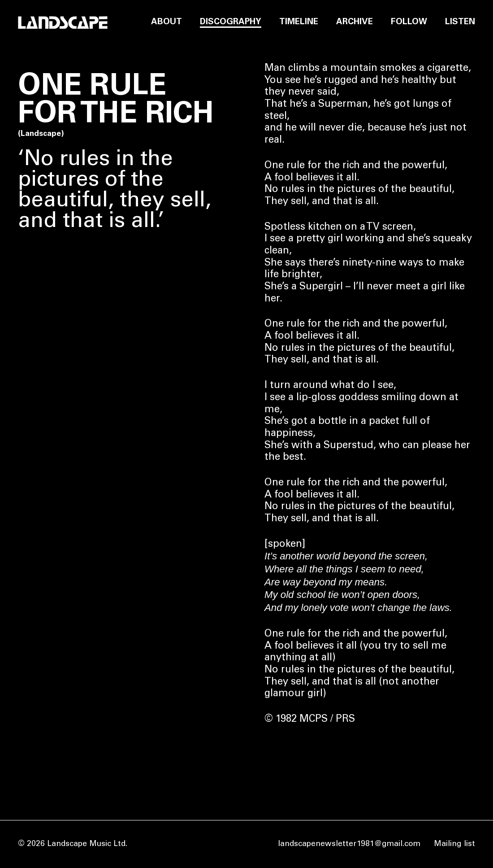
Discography (231, 22)
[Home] (63, 23)
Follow (409, 22)
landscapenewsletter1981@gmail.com (349, 844)
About (166, 22)
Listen (460, 22)
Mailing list (454, 844)
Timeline (299, 22)
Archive (355, 22)
